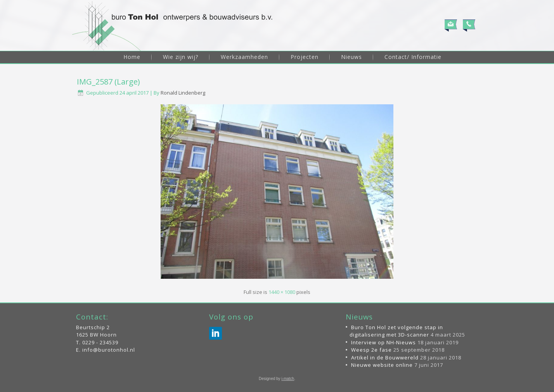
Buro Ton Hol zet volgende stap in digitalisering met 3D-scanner (396, 331)
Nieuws (351, 57)
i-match (288, 379)
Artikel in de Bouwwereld (385, 357)
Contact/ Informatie (413, 57)
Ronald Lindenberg (183, 93)
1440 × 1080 (282, 292)
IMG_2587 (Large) (108, 82)
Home (132, 57)
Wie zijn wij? (181, 57)
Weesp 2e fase (371, 350)
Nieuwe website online (382, 365)
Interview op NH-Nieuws (383, 342)
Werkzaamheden (244, 57)
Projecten (305, 57)
